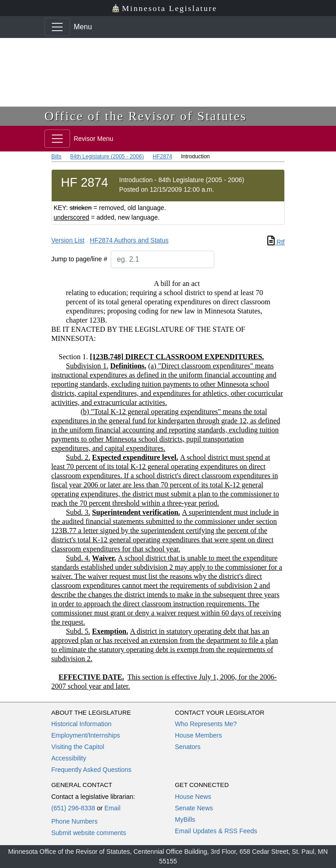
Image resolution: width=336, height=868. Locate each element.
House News (193, 797)
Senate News (194, 808)
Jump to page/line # (79, 259)
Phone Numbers (74, 821)
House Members (198, 735)
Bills (56, 156)
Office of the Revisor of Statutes (146, 116)
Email (112, 808)
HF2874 (162, 156)
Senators (188, 747)
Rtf (276, 242)
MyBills (185, 819)
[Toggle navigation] (57, 27)
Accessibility (69, 758)
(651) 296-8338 (73, 808)
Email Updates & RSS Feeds (216, 831)
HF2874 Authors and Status (129, 240)
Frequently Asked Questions (91, 770)
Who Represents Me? (206, 724)
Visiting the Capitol (78, 747)
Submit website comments (89, 833)
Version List (68, 240)
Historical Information (81, 724)
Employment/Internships (86, 735)
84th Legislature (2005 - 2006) (107, 156)
